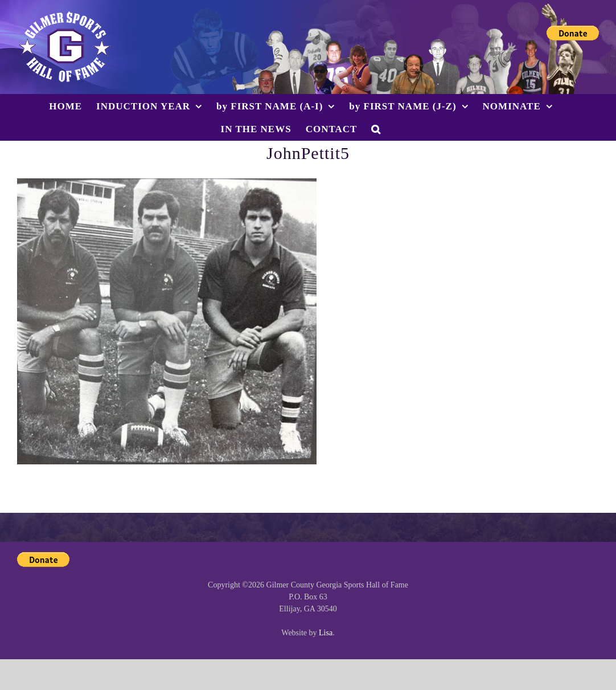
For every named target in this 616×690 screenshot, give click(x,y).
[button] (376, 129)
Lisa (326, 633)
